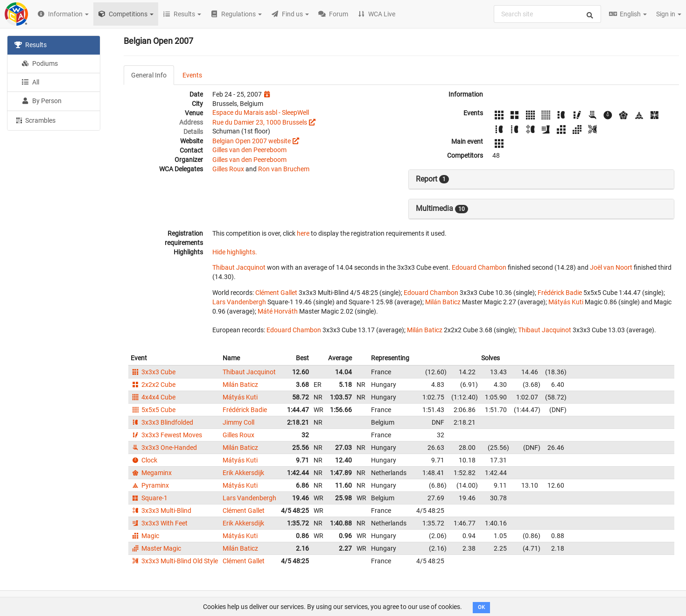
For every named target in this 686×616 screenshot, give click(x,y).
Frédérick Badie (560, 293)
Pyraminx (150, 485)
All (30, 82)
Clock (144, 460)
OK (481, 607)
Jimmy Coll (238, 422)
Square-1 (149, 498)
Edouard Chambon (479, 267)
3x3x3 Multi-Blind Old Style (174, 561)
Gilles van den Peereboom (249, 150)
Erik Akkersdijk (243, 473)
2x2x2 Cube (153, 385)
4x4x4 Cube (153, 397)
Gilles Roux (228, 169)
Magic (145, 536)
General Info (149, 75)
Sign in (669, 14)
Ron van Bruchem (284, 169)
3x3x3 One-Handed (164, 448)
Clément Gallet (276, 293)
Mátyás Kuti (566, 302)
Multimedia (442, 209)
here (303, 233)
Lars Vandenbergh (239, 302)
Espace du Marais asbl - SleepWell (261, 112)
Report (432, 179)
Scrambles (35, 120)
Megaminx (151, 473)
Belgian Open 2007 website (252, 141)
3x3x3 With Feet (159, 523)
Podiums (40, 63)
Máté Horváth (278, 311)
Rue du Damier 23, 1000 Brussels (260, 122)
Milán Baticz (443, 302)
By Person (42, 101)
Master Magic (156, 548)
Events (192, 75)
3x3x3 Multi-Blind (161, 511)
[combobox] (547, 14)
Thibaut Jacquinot (239, 267)
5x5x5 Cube (153, 410)
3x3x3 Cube (153, 372)
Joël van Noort (611, 267)
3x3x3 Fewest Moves (166, 435)
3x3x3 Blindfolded (162, 422)
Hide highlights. (235, 252)
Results (31, 45)
